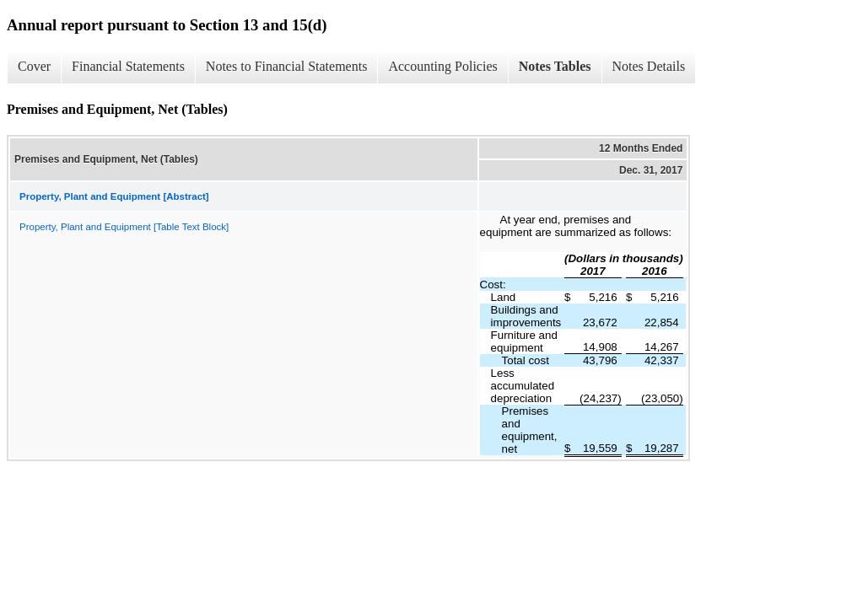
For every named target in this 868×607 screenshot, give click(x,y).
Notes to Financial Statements (287, 66)
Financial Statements (128, 66)
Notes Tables (555, 66)
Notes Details (649, 66)
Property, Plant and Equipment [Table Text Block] (124, 227)
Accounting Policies (442, 66)
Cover (34, 66)
